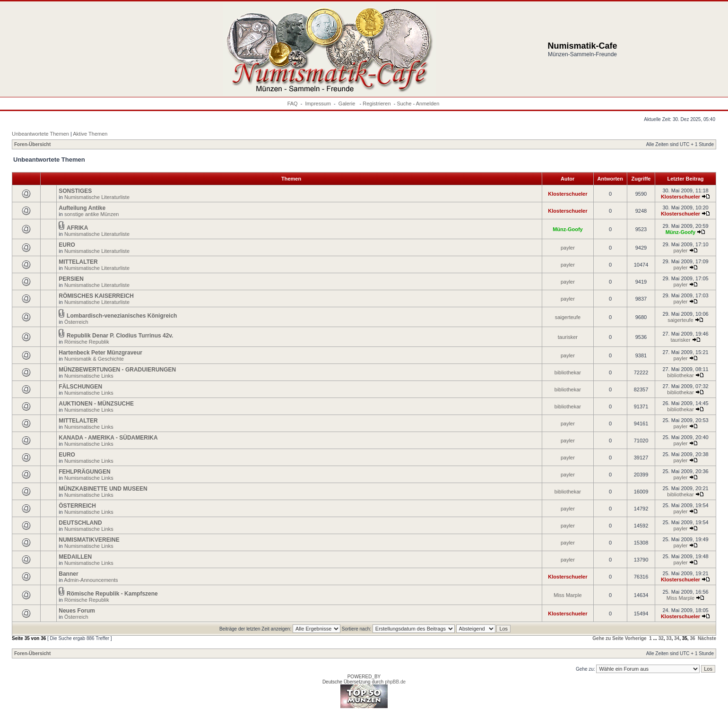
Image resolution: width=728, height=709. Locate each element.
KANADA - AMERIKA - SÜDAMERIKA (108, 438)
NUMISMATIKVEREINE (89, 540)
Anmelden (428, 104)
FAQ (293, 104)
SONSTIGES (75, 191)
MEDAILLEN (75, 557)
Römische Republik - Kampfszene (112, 594)
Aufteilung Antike (82, 208)
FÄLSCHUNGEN (80, 387)
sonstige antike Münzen (92, 214)
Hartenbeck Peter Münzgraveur (100, 353)
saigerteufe (568, 317)
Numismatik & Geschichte (94, 359)
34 (677, 638)
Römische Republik (87, 342)
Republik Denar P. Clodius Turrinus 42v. (120, 336)
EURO (67, 245)
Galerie (348, 104)
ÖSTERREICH (77, 506)
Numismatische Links (89, 376)
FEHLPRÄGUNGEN (84, 472)
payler (568, 248)
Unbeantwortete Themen (40, 134)
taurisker (568, 337)
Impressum (318, 104)
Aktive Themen (90, 134)
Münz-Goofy (568, 229)
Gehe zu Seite (608, 638)
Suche (404, 104)
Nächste (707, 638)
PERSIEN (71, 279)
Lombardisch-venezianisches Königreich (122, 316)
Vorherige (636, 638)
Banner (68, 574)
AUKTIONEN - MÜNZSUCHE (96, 404)
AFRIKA (77, 228)
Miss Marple (568, 595)
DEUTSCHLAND (80, 523)
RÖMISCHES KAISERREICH (96, 296)
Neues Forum (77, 611)
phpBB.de (395, 682)
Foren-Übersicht (32, 144)
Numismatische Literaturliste (97, 197)
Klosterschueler (568, 194)
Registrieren (377, 104)
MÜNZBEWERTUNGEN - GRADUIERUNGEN (117, 370)
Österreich (76, 322)
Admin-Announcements (91, 580)
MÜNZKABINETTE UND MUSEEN (103, 489)
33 (669, 638)
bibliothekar (568, 372)
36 (692, 638)
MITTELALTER (78, 262)
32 (661, 638)
